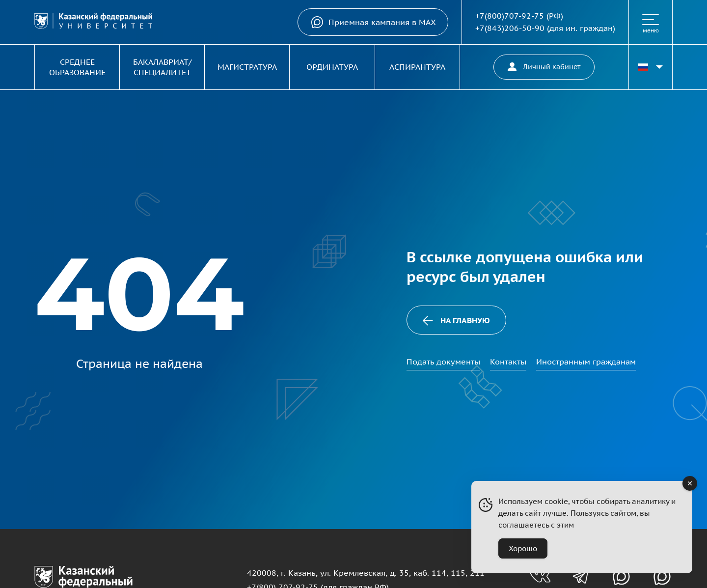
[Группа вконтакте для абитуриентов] (540, 576)
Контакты (508, 362)
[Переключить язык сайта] (651, 67)
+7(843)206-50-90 (510, 28)
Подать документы (443, 362)
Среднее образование (77, 67)
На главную (456, 321)
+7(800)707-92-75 (510, 16)
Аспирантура (417, 67)
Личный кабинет (544, 67)
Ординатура (332, 67)
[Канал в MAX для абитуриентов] (621, 576)
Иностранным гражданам (586, 362)
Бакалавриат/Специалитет (162, 67)
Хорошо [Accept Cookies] (523, 548)
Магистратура (247, 67)
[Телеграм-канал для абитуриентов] (581, 576)
